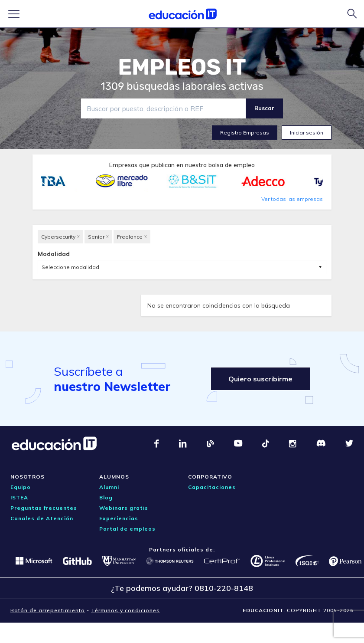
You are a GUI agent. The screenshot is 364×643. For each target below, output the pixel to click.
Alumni (109, 487)
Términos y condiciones (125, 610)
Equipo (21, 487)
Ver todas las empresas (292, 199)
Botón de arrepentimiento (48, 610)
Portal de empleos (127, 529)
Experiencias (119, 518)
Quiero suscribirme (260, 379)
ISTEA (19, 497)
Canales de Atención (42, 518)
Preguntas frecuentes (44, 508)
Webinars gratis (124, 508)
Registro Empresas (245, 133)
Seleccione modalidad (70, 267)
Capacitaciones (212, 487)
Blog (106, 497)
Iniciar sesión (307, 133)
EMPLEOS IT (182, 67)
